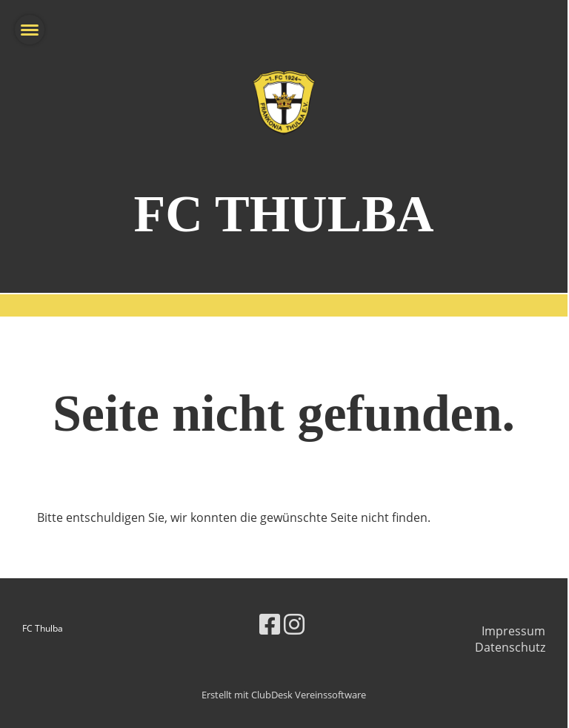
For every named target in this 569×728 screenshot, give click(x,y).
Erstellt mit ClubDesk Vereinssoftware (284, 695)
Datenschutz (510, 647)
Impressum (513, 631)
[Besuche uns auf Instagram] (294, 624)
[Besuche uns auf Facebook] (270, 624)
